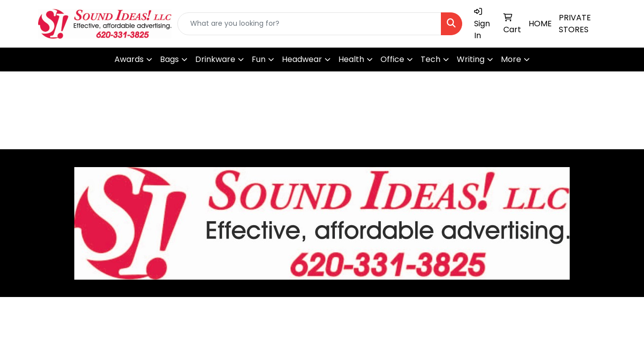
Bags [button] (169, 59)
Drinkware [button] (215, 59)
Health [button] (351, 59)
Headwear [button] (302, 59)
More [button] (511, 59)
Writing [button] (471, 59)
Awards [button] (129, 59)
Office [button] (392, 59)
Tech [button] (430, 59)
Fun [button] (259, 59)
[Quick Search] (309, 24)
